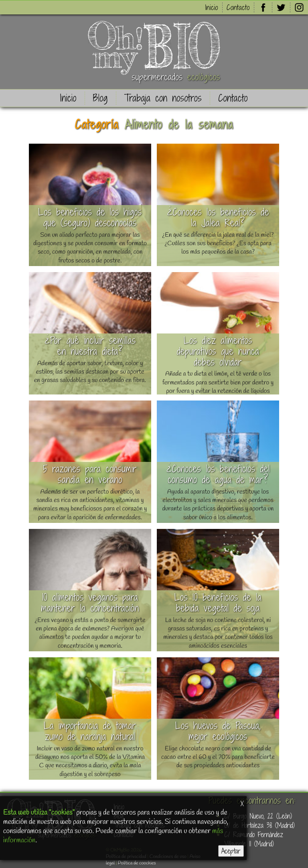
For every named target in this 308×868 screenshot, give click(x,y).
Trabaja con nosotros (163, 98)
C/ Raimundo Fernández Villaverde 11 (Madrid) (254, 839)
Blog (100, 98)
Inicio (212, 7)
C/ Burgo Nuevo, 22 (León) (258, 816)
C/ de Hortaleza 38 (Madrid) (260, 825)
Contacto (238, 7)
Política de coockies (137, 863)
